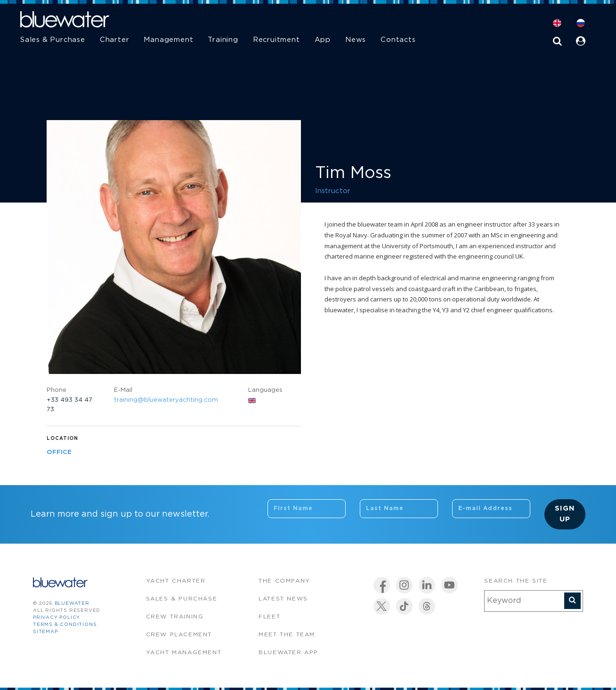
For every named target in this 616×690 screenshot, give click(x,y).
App (323, 40)
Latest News (283, 599)
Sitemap (45, 632)
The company (284, 581)
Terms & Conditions (65, 625)
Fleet (269, 617)
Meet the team (287, 635)
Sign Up (565, 514)
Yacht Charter (176, 581)
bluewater (72, 604)
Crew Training (175, 617)
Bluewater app (288, 653)
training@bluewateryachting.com (166, 400)
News (356, 40)
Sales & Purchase (53, 40)
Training (223, 40)
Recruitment (276, 40)
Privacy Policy (57, 618)
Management (168, 40)
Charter (115, 40)
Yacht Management (184, 653)
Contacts (398, 40)
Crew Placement (179, 635)
